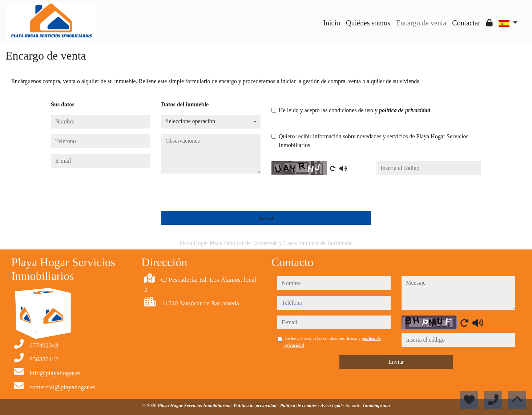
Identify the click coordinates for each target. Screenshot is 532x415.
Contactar (466, 23)
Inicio (332, 23)
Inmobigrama (376, 405)
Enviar (266, 218)
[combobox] (211, 122)
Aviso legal (332, 405)
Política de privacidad (256, 405)
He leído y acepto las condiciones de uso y (354, 110)
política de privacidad (405, 110)
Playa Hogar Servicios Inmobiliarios (194, 405)
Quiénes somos (368, 23)
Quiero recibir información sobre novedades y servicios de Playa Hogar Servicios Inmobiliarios (374, 141)
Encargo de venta (421, 23)
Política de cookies (299, 405)
